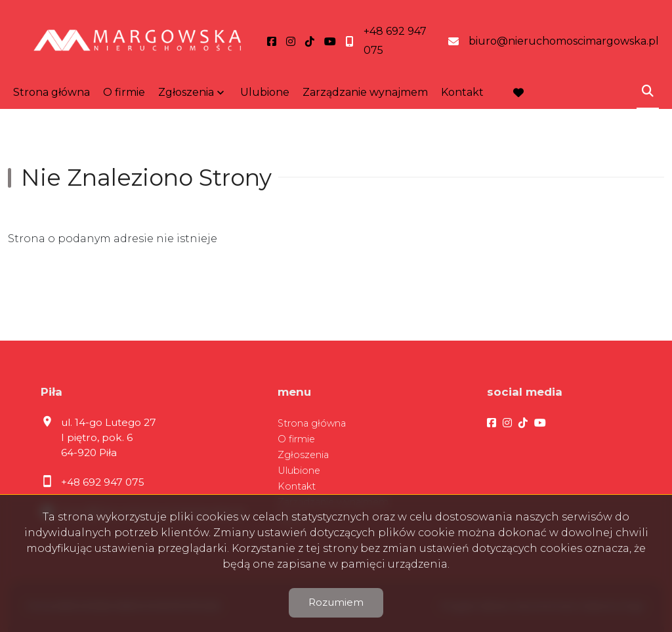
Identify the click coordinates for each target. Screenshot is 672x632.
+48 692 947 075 (103, 482)
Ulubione (265, 92)
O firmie (124, 92)
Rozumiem (336, 602)
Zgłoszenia (186, 92)
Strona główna (52, 92)
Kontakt (462, 92)
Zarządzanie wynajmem (365, 92)
